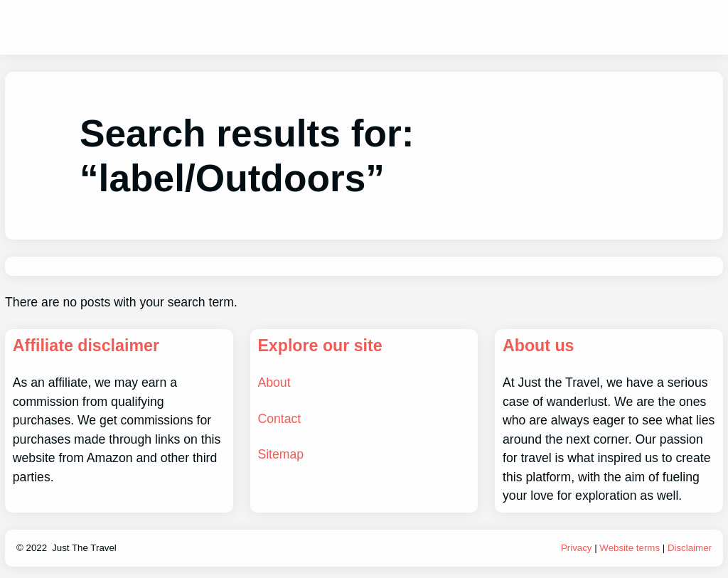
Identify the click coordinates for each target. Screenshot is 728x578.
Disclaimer (690, 548)
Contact (279, 419)
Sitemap (280, 454)
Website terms (630, 548)
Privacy (577, 548)
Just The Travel (84, 548)
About (274, 382)
